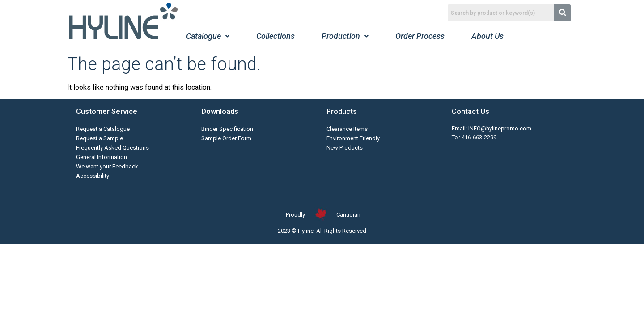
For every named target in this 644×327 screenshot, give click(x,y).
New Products (345, 148)
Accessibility (93, 176)
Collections (275, 36)
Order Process (420, 36)
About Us (487, 36)
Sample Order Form (226, 138)
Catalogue (208, 36)
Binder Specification (227, 129)
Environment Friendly (353, 138)
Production (345, 36)
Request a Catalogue (103, 129)
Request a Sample (100, 138)
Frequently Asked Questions (112, 148)
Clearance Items (347, 129)
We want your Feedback (107, 166)
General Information (102, 157)
